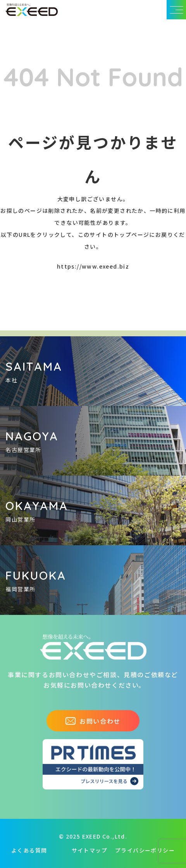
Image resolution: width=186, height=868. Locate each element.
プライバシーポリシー (145, 850)
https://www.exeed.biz (93, 266)
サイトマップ (90, 850)
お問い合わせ (93, 721)
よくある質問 (29, 850)
